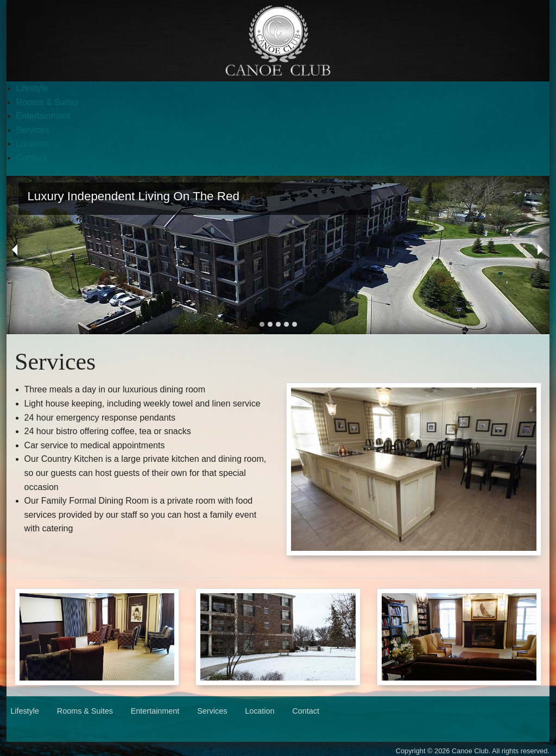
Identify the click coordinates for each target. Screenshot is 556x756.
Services (33, 130)
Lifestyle (32, 88)
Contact (31, 158)
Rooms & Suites (48, 102)
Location (33, 144)
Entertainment (43, 116)
